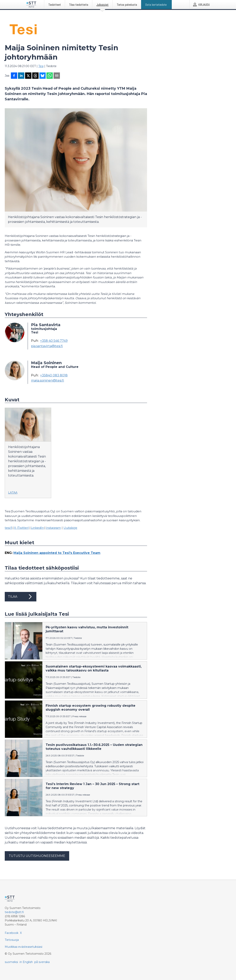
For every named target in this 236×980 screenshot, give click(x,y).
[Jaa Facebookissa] (14, 76)
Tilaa (21, 597)
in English (26, 962)
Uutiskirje (70, 528)
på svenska (42, 962)
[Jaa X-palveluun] (28, 76)
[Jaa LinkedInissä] (21, 76)
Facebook (12, 933)
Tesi (41, 66)
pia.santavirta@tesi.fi (47, 346)
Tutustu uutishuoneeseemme (37, 856)
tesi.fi (8, 528)
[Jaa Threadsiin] (35, 76)
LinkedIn (37, 528)
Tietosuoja (12, 940)
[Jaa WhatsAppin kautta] (50, 76)
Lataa (13, 493)
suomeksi (11, 962)
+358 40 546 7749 (54, 341)
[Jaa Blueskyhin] (42, 76)
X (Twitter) (22, 528)
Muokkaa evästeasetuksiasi (24, 947)
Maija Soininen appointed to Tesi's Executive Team (57, 553)
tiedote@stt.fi (14, 912)
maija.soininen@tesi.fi (48, 381)
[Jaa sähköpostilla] (57, 76)
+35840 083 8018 (54, 375)
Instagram (53, 528)
